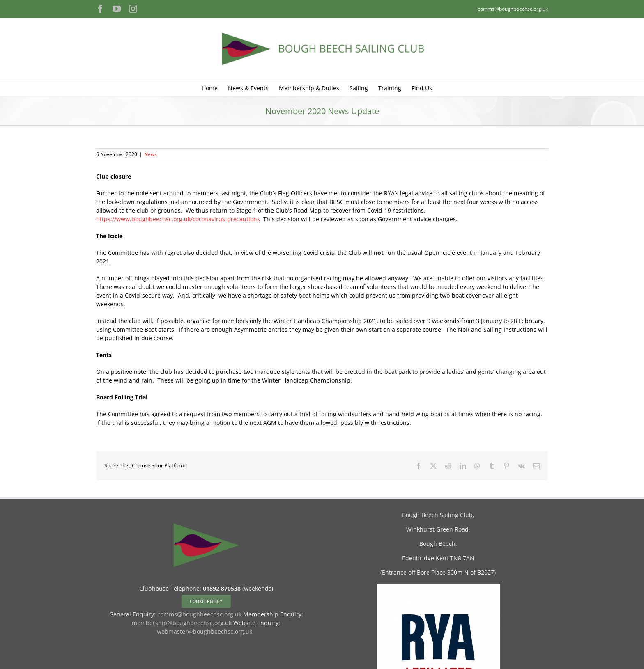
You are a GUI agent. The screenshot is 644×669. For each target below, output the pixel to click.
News (151, 154)
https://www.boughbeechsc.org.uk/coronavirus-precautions (178, 219)
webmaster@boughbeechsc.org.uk (205, 631)
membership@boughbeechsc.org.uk (182, 623)
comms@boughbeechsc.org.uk (513, 9)
